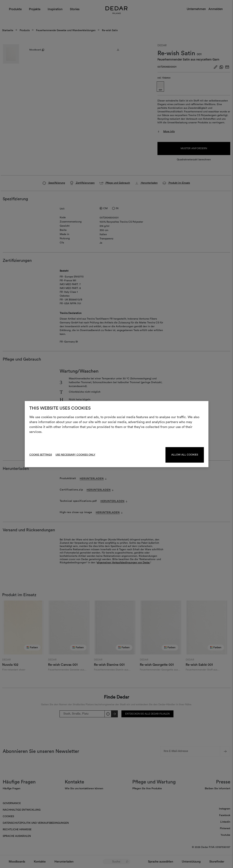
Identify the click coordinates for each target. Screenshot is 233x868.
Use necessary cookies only (75, 455)
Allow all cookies (185, 455)
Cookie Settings (41, 455)
